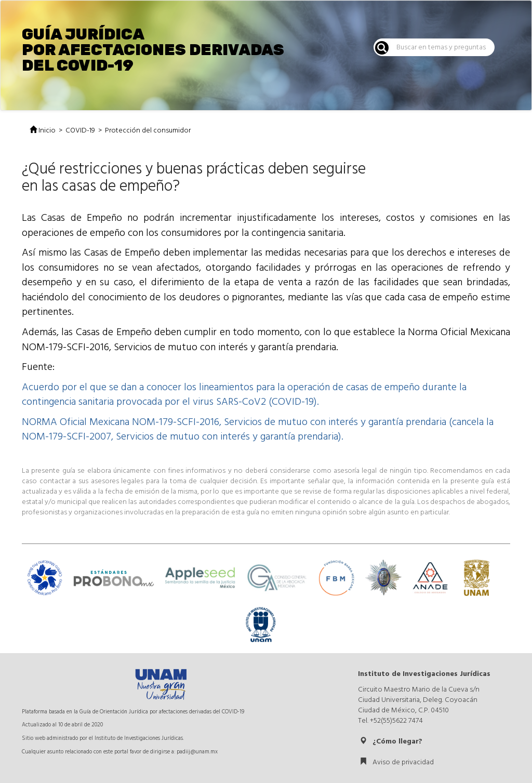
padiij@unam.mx (197, 752)
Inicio (43, 130)
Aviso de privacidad (397, 762)
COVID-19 (80, 130)
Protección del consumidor (148, 130)
